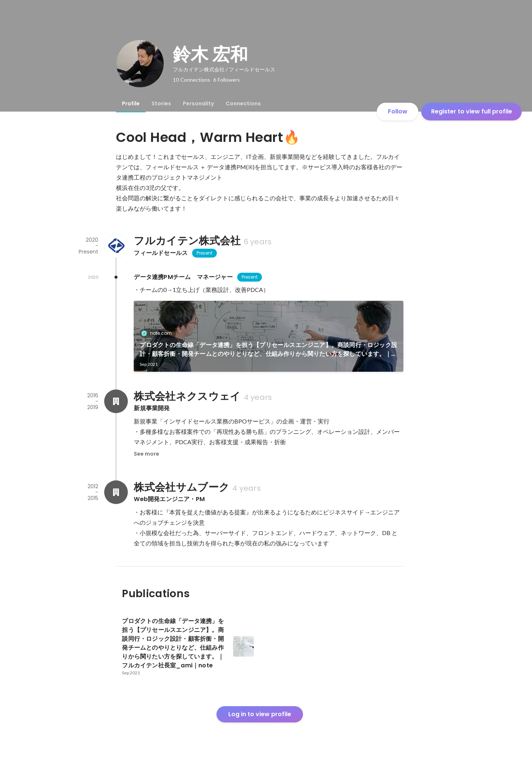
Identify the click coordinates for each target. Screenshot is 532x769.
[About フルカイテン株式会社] (116, 246)
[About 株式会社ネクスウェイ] (116, 401)
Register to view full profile (472, 111)
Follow (398, 111)
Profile (131, 103)
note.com (159, 333)
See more (146, 454)
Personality (198, 103)
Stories (161, 103)
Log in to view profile (260, 714)
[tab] (131, 103)
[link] (269, 336)
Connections (243, 103)
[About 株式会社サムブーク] (116, 492)
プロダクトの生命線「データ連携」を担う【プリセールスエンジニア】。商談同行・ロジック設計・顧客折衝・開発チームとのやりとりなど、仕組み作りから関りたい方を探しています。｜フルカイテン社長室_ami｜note (268, 350)
